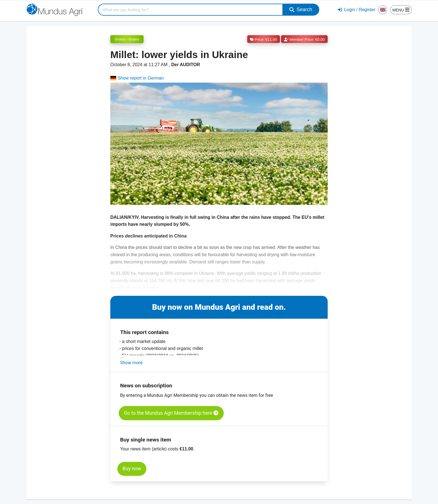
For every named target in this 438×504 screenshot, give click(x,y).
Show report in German (137, 78)
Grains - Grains (127, 39)
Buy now (132, 469)
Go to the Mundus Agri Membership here (171, 413)
